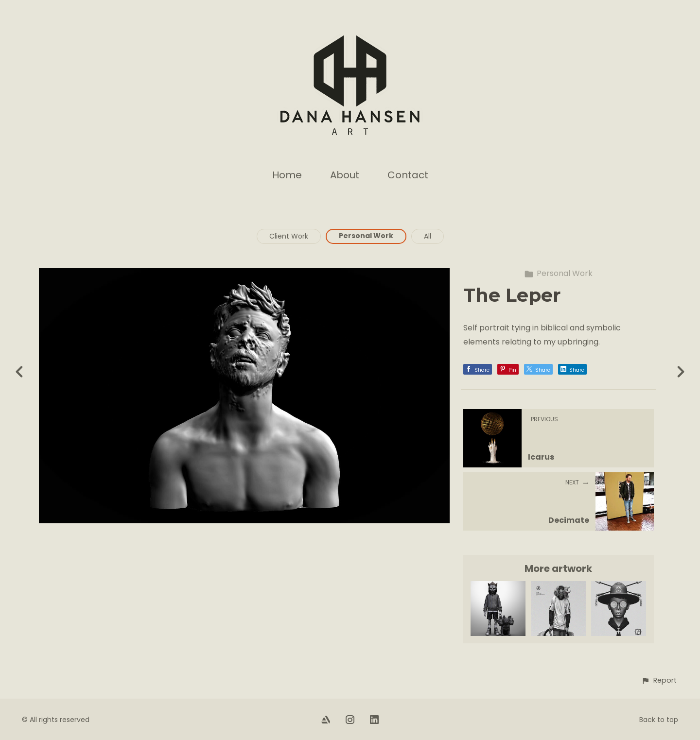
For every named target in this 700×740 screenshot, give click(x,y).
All (428, 236)
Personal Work (366, 236)
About (345, 175)
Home (287, 175)
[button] (659, 680)
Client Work (289, 236)
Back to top (659, 720)
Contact (408, 175)
